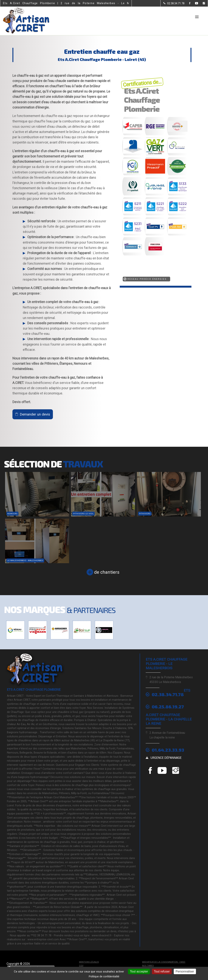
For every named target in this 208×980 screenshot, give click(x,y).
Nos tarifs (148, 966)
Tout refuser (162, 971)
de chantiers (107, 572)
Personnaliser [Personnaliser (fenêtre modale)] (185, 971)
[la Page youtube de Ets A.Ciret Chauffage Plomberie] (194, 3)
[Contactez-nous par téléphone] (174, 3)
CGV (81, 966)
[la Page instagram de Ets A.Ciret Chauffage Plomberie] (202, 3)
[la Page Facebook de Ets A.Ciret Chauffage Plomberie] (187, 3)
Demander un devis (35, 414)
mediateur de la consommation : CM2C (164, 962)
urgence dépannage (166, 758)
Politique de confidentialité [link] (104, 976)
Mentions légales (89, 962)
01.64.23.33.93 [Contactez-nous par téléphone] (168, 750)
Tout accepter (139, 971)
